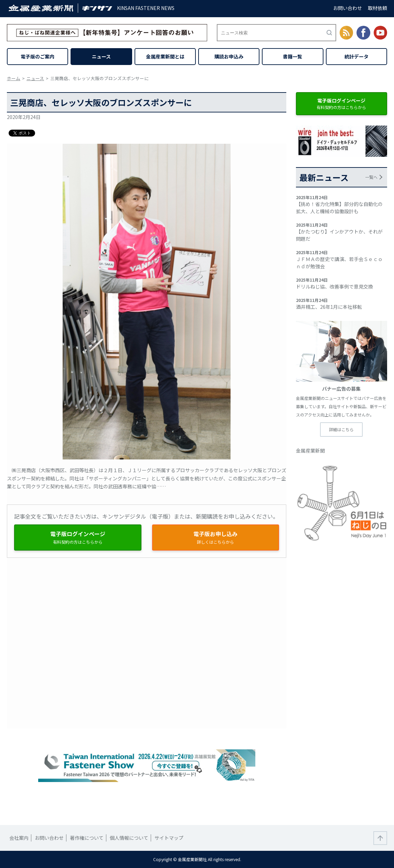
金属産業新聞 (310, 451)
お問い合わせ (348, 8)
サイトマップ (169, 838)
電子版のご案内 (38, 56)
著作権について (87, 838)
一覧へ (371, 177)
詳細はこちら (341, 429)
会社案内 (19, 838)
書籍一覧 (292, 56)
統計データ (356, 56)
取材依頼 (377, 8)
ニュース (101, 56)
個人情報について (129, 838)
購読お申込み (229, 56)
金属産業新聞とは (165, 56)
